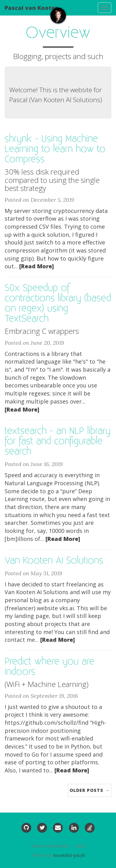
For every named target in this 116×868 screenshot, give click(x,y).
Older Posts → (90, 790)
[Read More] (37, 266)
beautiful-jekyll (69, 855)
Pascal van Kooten (32, 8)
